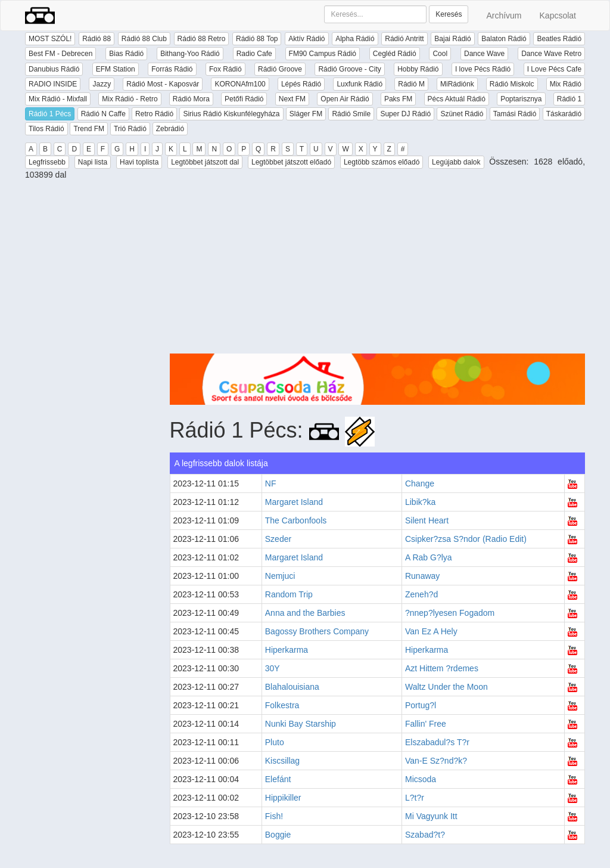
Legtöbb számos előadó (382, 162)
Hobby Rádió (418, 69)
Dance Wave (484, 54)
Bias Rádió (126, 54)
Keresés (449, 14)
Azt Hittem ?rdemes (442, 668)
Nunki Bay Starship (301, 724)
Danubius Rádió (54, 69)
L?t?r (415, 798)
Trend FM (89, 129)
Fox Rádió (225, 69)
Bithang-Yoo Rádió (190, 54)
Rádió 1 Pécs (50, 114)
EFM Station (116, 69)
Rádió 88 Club (144, 39)
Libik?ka (420, 502)
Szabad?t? (425, 835)
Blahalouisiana (292, 687)
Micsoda (421, 779)
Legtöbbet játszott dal (205, 162)
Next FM (292, 99)
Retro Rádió (154, 114)
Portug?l (421, 705)
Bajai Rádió (452, 39)
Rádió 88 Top (257, 39)
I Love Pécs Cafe (554, 69)
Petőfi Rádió (244, 99)
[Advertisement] (378, 270)
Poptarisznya (521, 99)
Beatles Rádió (559, 39)
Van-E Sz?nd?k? (436, 761)
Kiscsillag (282, 761)
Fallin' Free (426, 724)
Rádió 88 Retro (202, 39)
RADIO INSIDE (53, 84)
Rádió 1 (569, 99)
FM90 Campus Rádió (323, 54)
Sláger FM (306, 114)
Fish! (274, 816)
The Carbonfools (296, 520)
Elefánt (278, 779)
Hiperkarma (287, 650)
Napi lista (93, 162)
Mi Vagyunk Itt (431, 816)
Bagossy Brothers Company (317, 631)
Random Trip (289, 594)
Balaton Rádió (504, 39)
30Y (273, 668)
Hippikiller (283, 798)
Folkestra (282, 705)
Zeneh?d (421, 594)
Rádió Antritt (404, 39)
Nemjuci (280, 576)
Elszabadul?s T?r (437, 742)
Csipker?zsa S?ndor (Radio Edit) (466, 539)
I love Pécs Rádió (483, 69)
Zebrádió (170, 129)
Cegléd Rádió (395, 54)
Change (420, 483)
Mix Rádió (566, 84)
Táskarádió (564, 114)
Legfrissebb (47, 162)
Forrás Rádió (172, 69)
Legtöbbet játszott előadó (291, 162)
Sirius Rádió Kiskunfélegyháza (231, 114)
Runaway (422, 576)
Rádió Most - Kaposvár (163, 84)
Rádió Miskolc (512, 84)
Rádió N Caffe (103, 114)
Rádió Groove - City (349, 69)
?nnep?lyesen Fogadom (450, 613)
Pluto (275, 742)
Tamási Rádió (515, 114)
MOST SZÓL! (50, 39)
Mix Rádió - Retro (130, 99)
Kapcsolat (558, 15)
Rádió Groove (280, 69)
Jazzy (102, 84)
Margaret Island (294, 502)
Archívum (504, 15)
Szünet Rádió (462, 114)
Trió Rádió (130, 129)
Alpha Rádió (355, 39)
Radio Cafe (254, 54)
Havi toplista (139, 162)
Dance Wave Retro (551, 54)
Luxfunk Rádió (360, 84)
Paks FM (398, 99)
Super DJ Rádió (405, 114)
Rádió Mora (191, 99)
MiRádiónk (457, 84)
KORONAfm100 (240, 84)
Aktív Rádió (306, 39)
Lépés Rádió (301, 84)
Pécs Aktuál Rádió (457, 99)
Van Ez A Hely (431, 631)
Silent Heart (427, 520)
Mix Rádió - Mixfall (58, 99)
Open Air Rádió (345, 99)
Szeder (278, 539)
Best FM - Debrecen (60, 54)
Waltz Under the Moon (446, 687)
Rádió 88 (97, 39)
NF (271, 483)
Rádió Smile (351, 114)
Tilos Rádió (46, 129)
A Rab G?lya (429, 557)
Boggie (278, 835)
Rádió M (411, 84)
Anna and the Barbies (305, 613)
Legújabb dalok (456, 162)
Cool (440, 54)
